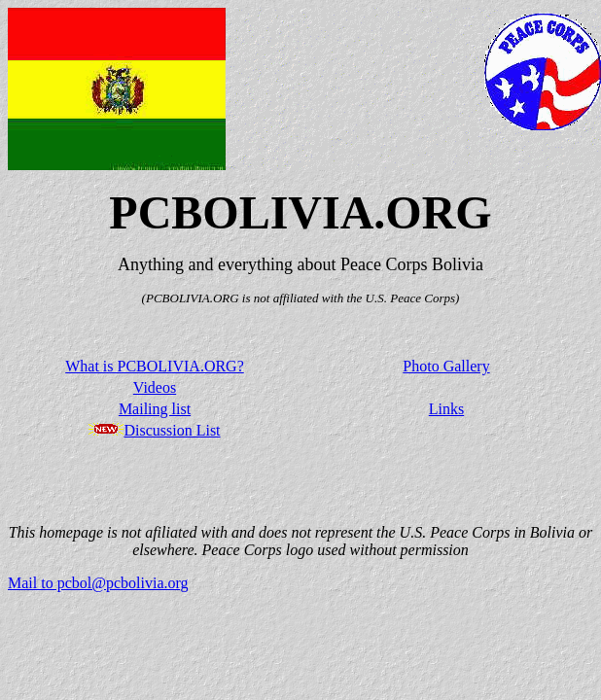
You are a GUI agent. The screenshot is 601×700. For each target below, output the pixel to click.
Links (446, 409)
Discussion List (172, 430)
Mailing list (155, 409)
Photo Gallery (446, 366)
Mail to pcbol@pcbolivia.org (98, 583)
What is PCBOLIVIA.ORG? (155, 366)
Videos (155, 387)
